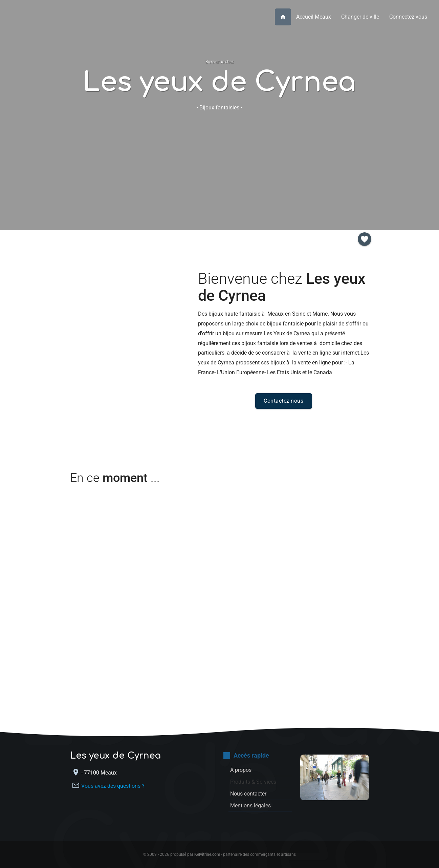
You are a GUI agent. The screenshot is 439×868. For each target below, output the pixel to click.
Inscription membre (322, 161)
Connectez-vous (408, 17)
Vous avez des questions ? (113, 786)
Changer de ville (360, 17)
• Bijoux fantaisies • (219, 108)
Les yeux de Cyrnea (219, 82)
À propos (117, 161)
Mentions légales (250, 806)
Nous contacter (219, 161)
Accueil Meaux (314, 17)
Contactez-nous (283, 401)
